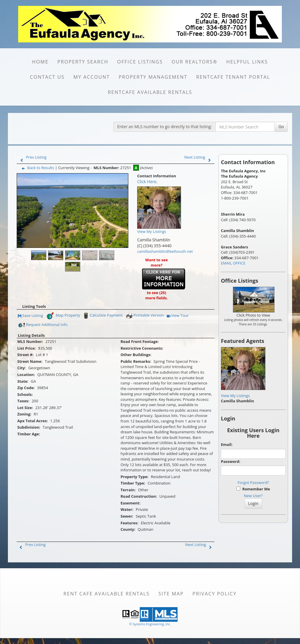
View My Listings (235, 396)
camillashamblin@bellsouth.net (165, 251)
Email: (227, 444)
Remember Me (253, 489)
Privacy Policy (215, 594)
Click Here (147, 182)
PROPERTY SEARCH (83, 62)
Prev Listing (32, 157)
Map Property (63, 316)
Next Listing (199, 157)
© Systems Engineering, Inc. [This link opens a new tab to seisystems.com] (150, 624)
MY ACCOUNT (92, 77)
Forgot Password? (253, 482)
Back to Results (37, 168)
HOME (40, 62)
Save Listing (30, 316)
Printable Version (145, 316)
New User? (253, 496)
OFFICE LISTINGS (140, 62)
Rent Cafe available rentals (106, 594)
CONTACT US (47, 77)
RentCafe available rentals (150, 92)
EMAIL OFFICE (233, 263)
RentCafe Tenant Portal (233, 77)
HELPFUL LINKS (247, 62)
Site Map (171, 594)
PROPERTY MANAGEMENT (153, 77)
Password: (231, 461)
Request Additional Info (43, 325)
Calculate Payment (102, 316)
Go (281, 127)
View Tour (178, 316)
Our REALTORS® (195, 62)
